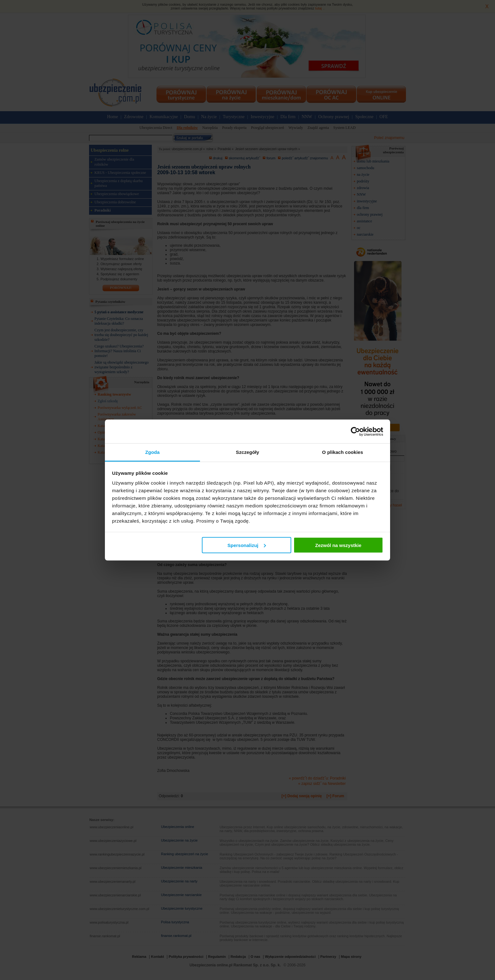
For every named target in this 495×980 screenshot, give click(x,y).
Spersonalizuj (247, 545)
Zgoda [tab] (152, 452)
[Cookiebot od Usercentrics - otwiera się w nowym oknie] (355, 431)
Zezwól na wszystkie (338, 545)
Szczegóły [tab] (247, 452)
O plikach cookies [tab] (342, 452)
